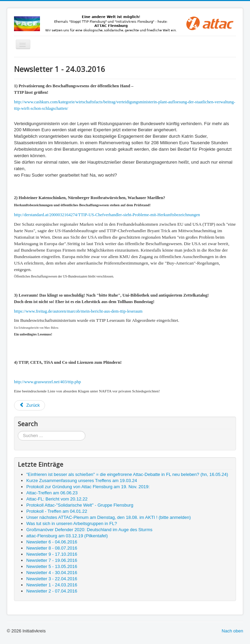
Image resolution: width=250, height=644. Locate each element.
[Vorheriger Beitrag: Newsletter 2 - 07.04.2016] (30, 405)
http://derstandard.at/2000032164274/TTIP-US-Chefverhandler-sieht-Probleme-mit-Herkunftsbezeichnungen (107, 215)
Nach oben (232, 631)
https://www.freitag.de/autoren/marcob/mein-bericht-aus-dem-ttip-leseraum (78, 311)
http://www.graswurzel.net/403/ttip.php (47, 382)
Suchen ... (18, 431)
